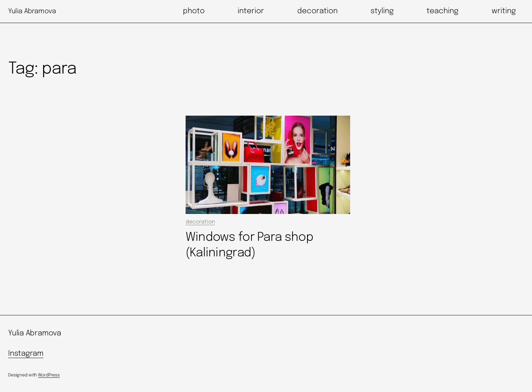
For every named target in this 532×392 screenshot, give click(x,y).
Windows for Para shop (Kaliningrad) (249, 245)
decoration (200, 222)
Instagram (26, 354)
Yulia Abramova (32, 11)
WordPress (49, 375)
